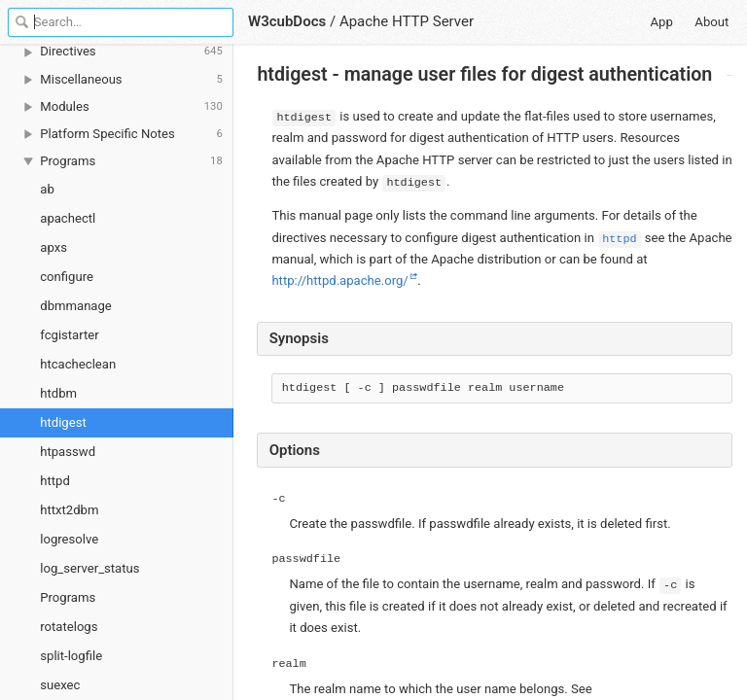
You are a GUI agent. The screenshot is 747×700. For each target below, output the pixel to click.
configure (67, 277)
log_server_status (89, 568)
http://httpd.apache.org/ (339, 280)
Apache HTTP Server (407, 21)
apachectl (68, 218)
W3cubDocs (287, 21)
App (662, 22)
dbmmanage (76, 306)
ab (47, 189)
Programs (68, 597)
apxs (53, 247)
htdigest (63, 422)
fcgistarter (69, 335)
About (711, 22)
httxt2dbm (69, 510)
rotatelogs (69, 627)
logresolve (69, 539)
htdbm (58, 393)
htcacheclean (78, 364)
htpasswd (68, 452)
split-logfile (71, 656)
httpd (55, 481)
